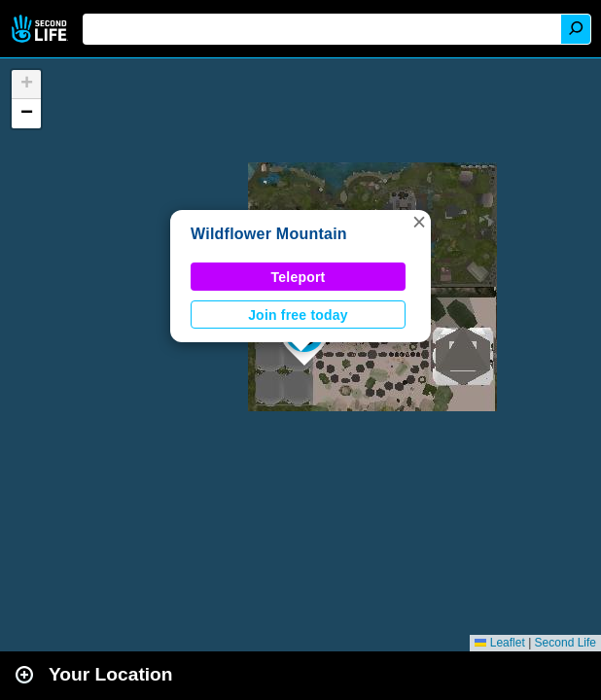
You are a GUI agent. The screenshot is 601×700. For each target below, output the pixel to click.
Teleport (299, 277)
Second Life (41, 29)
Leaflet (499, 643)
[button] (419, 222)
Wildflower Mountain (269, 234)
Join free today (298, 315)
